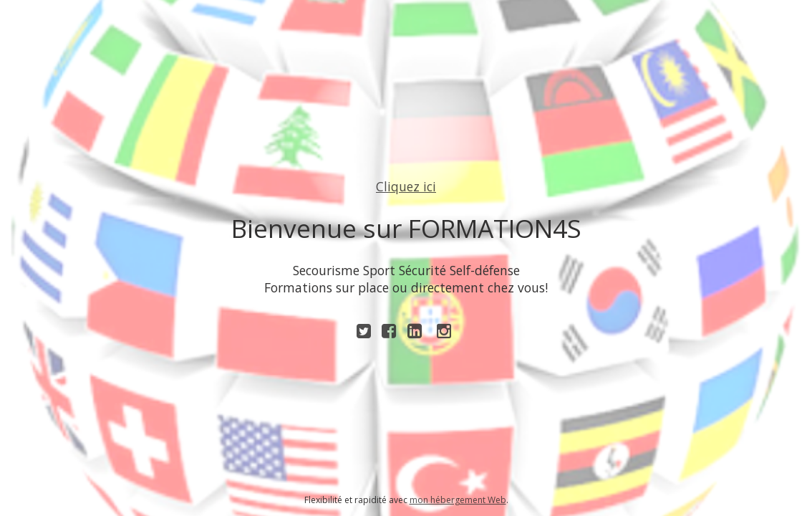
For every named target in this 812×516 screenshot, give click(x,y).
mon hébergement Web (458, 500)
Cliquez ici (406, 186)
